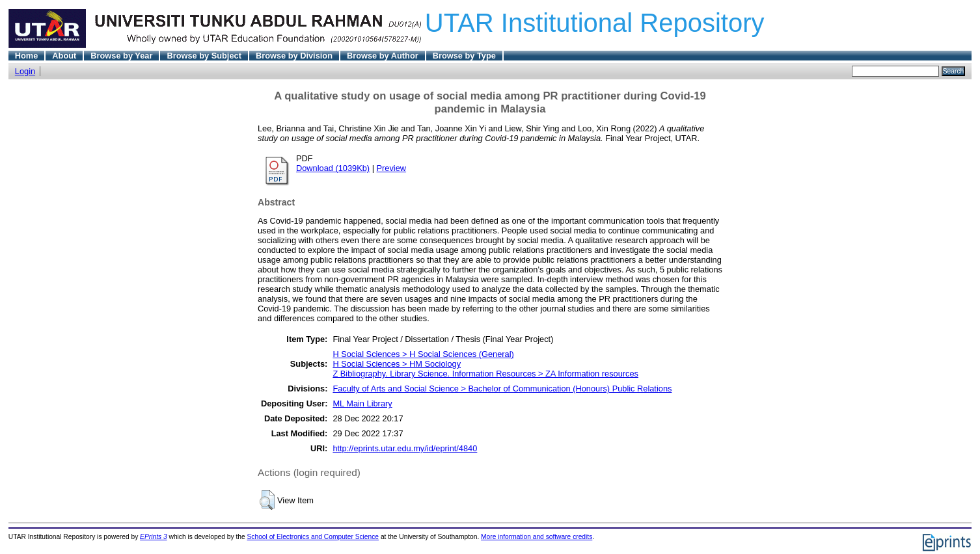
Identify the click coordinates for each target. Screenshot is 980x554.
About (64, 56)
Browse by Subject (204, 56)
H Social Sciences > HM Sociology (397, 364)
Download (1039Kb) (333, 168)
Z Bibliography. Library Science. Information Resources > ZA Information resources (485, 374)
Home (27, 56)
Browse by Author (383, 56)
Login (25, 71)
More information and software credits (537, 537)
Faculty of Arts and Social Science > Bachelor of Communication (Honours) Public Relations (502, 389)
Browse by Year (121, 56)
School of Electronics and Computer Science (313, 537)
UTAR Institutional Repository (595, 23)
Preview (392, 168)
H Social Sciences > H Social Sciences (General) (423, 354)
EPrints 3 (154, 537)
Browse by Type (464, 56)
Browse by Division (294, 56)
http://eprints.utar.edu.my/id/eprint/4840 (405, 448)
